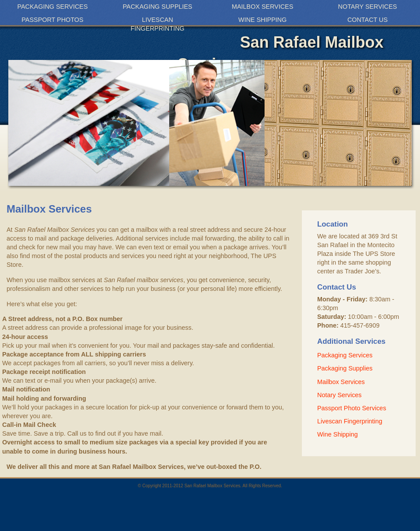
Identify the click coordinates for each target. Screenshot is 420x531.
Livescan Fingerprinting (157, 24)
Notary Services (368, 7)
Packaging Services (52, 7)
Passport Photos (52, 20)
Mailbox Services (263, 7)
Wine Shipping (262, 20)
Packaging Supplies (158, 7)
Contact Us (367, 20)
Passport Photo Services (352, 408)
